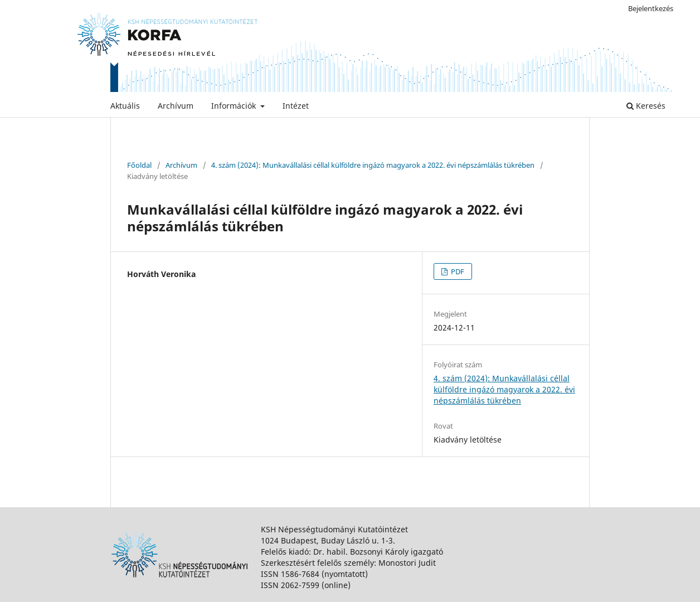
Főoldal (139, 165)
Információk (235, 106)
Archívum (176, 106)
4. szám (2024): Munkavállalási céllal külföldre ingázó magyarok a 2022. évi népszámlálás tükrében (373, 165)
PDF (457, 271)
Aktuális (125, 106)
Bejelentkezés (651, 8)
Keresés (646, 106)
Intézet (296, 106)
